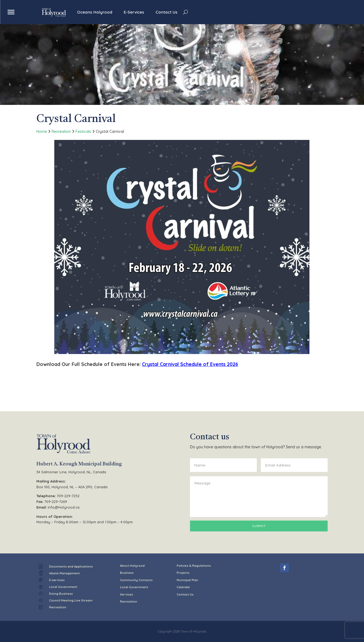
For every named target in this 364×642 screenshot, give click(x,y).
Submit (259, 526)
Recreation (61, 131)
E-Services (134, 12)
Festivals (83, 131)
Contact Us (167, 12)
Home (42, 131)
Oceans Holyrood (95, 12)
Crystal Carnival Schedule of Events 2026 (190, 364)
